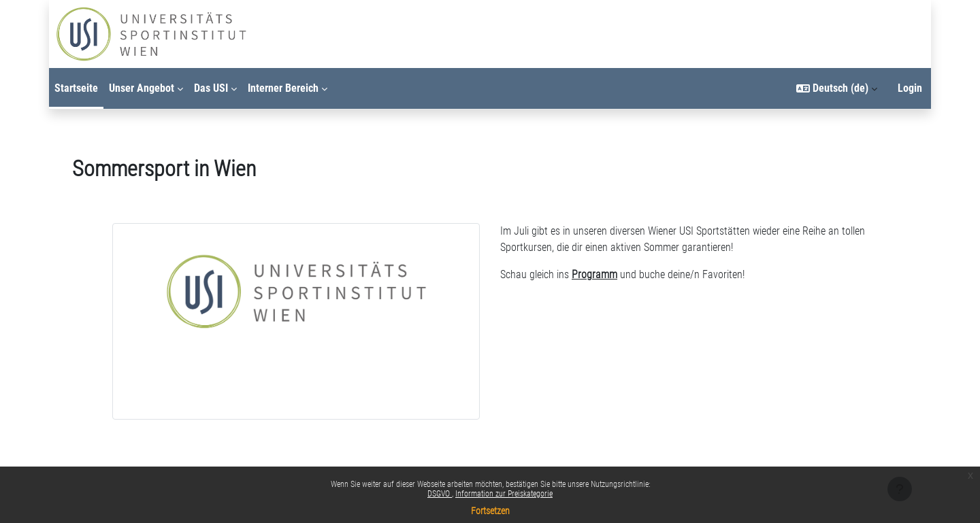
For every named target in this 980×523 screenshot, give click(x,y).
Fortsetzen (490, 511)
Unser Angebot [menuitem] (142, 88)
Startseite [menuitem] (76, 88)
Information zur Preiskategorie (504, 494)
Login (910, 88)
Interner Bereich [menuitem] (283, 88)
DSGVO (440, 494)
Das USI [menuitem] (211, 88)
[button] (836, 88)
